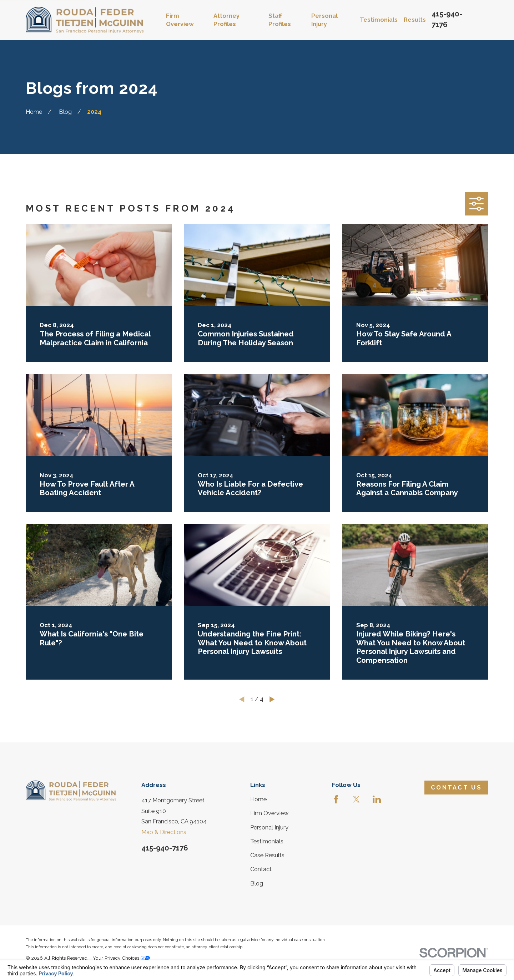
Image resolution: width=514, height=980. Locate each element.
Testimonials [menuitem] (379, 20)
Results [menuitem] (415, 20)
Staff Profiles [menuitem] (280, 20)
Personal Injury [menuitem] (324, 20)
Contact (261, 869)
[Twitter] (356, 799)
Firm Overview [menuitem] (180, 20)
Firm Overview (269, 813)
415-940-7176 (165, 848)
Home (258, 799)
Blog (257, 883)
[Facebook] (336, 799)
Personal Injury (269, 827)
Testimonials (267, 841)
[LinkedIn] (377, 799)
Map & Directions (164, 832)
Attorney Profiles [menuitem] (226, 20)
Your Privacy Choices (121, 958)
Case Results (267, 855)
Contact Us (456, 788)
